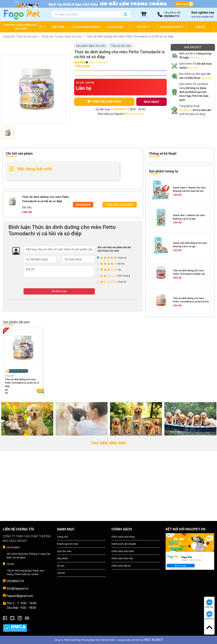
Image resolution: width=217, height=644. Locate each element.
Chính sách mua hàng (123, 537)
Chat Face (209, 615)
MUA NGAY (152, 102)
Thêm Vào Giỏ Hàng (120, 205)
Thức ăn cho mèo (27, 37)
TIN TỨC (143, 27)
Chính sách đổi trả (121, 566)
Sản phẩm (62, 558)
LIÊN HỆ (200, 27)
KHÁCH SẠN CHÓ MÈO (87, 27)
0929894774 (186, 110)
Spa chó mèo (64, 551)
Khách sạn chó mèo (68, 544)
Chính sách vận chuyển (124, 544)
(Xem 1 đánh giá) (98, 62)
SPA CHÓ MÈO (115, 27)
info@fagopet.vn (18, 589)
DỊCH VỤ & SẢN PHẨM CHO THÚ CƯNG (21, 27)
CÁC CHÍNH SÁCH (172, 27)
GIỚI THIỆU (58, 27)
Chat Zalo (209, 604)
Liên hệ (61, 573)
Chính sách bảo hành (123, 551)
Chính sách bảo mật (122, 558)
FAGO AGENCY (153, 640)
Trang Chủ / (10, 37)
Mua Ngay (83, 205)
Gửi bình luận (59, 291)
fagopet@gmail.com (20, 596)
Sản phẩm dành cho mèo (91, 46)
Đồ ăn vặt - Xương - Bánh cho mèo (62, 37)
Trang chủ (62, 537)
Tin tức (61, 566)
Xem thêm (195, 58)
